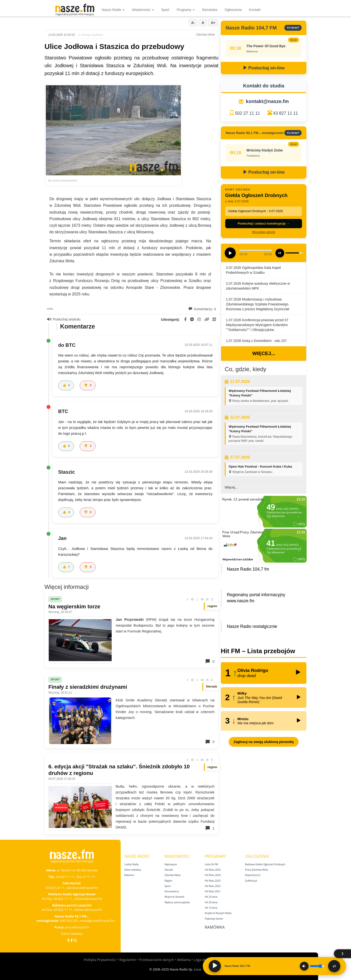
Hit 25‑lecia (211, 897)
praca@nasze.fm (77, 927)
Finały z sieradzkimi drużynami (88, 687)
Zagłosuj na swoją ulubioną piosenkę (264, 742)
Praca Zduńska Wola (256, 870)
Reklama (129, 875)
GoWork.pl (251, 881)
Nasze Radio (113, 10)
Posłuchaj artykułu (64, 319)
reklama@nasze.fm (88, 899)
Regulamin (128, 960)
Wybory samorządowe (177, 902)
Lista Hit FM (211, 864)
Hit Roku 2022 (213, 886)
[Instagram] (75, 940)
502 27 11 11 (247, 113)
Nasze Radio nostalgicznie (252, 626)
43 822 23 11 (55, 888)
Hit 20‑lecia (211, 902)
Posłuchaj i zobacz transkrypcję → (264, 223)
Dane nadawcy (72, 933)
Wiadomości (143, 10)
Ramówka (210, 10)
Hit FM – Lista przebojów (258, 651)
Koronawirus (172, 891)
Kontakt (255, 10)
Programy (186, 10)
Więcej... (264, 353)
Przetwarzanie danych (157, 960)
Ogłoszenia (233, 10)
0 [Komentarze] (210, 661)
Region (168, 881)
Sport (165, 10)
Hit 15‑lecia (211, 908)
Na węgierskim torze (74, 607)
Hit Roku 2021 (213, 891)
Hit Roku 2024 (213, 875)
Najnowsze (171, 864)
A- (193, 23)
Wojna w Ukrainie (174, 897)
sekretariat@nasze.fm (82, 888)
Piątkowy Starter (214, 919)
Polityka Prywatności (100, 960)
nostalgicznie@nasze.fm (97, 921)
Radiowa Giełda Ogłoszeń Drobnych (265, 864)
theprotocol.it (253, 875)
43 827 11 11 (286, 113)
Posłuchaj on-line (264, 68)
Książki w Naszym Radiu (218, 913)
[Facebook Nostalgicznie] (72, 940)
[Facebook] (68, 940)
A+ (213, 23)
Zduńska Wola (173, 875)
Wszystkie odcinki (264, 232)
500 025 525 (69, 921)
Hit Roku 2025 (213, 870)
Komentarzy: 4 (202, 309)
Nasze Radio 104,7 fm (248, 569)
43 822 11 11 (63, 899)
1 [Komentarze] (210, 828)
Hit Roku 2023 (213, 881)
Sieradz (169, 870)
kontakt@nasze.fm (267, 101)
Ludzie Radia (132, 864)
